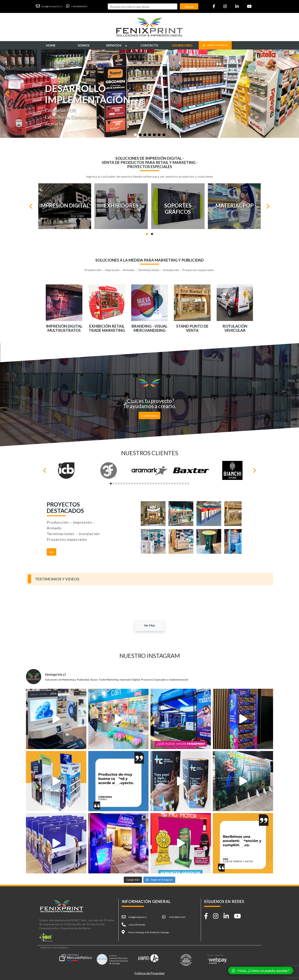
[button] (51, 6)
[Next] (268, 206)
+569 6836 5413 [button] (177, 917)
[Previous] (31, 206)
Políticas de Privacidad (149, 973)
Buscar (189, 6)
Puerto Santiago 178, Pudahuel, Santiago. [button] (149, 932)
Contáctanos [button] (149, 415)
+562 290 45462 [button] (137, 925)
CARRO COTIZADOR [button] (215, 45)
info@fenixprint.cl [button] (137, 917)
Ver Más (149, 625)
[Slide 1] (135, 135)
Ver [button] (51, 552)
